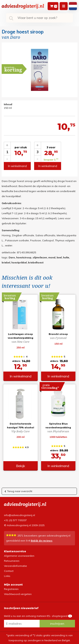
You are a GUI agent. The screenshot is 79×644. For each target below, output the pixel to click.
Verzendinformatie (15, 566)
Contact (9, 571)
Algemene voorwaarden (19, 556)
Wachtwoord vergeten (18, 594)
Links (7, 576)
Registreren (11, 589)
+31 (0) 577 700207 (15, 520)
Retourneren (12, 561)
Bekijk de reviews (42, 541)
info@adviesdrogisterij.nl (19, 515)
